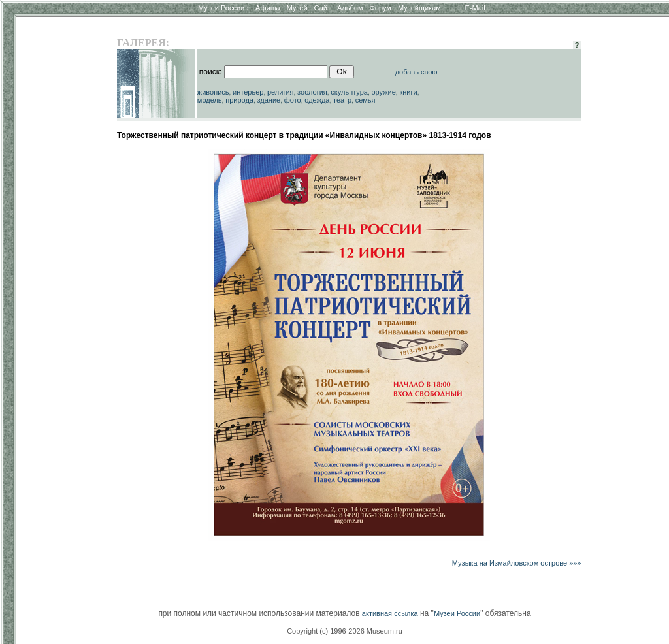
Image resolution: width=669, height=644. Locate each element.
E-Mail (475, 8)
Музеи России (223, 8)
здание (269, 100)
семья (366, 100)
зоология (312, 92)
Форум (380, 8)
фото (293, 100)
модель (210, 100)
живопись (213, 92)
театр (342, 100)
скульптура (349, 92)
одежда (317, 100)
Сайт (322, 8)
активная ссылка (390, 613)
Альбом (350, 8)
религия (281, 92)
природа (239, 100)
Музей (297, 8)
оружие (384, 92)
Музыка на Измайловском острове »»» (517, 563)
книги (408, 92)
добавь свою (416, 72)
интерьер (248, 92)
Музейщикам (419, 8)
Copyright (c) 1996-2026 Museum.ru (345, 631)
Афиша (268, 8)
